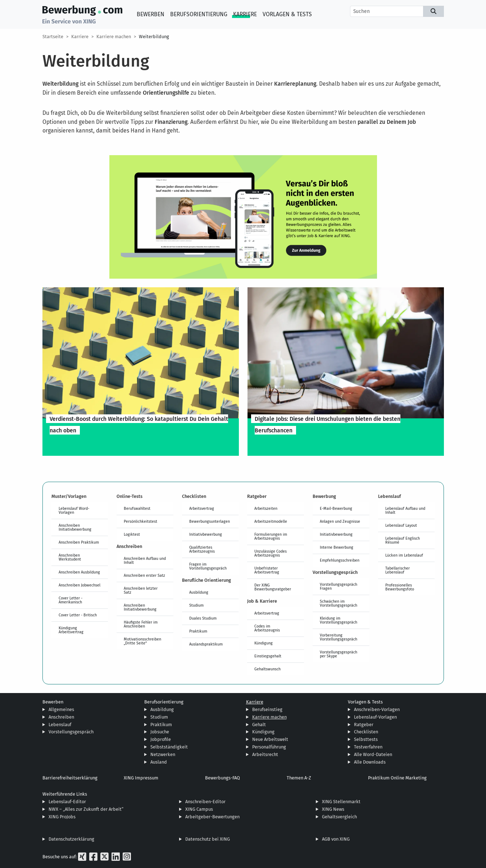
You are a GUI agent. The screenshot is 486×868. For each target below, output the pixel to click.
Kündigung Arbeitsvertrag (71, 630)
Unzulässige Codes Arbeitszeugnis (271, 553)
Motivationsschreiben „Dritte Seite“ (142, 641)
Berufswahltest (137, 508)
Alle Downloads (370, 762)
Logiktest (132, 534)
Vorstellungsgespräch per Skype (339, 654)
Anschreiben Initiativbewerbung (75, 527)
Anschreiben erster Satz (144, 575)
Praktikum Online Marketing (397, 778)
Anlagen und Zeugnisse (340, 521)
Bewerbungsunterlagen (210, 521)
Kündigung (264, 643)
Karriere (245, 14)
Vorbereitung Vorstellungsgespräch (339, 637)
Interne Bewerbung (337, 547)
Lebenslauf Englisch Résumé (403, 540)
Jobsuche (160, 732)
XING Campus (199, 809)
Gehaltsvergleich (339, 817)
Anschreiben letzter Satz (141, 590)
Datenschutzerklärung (71, 839)
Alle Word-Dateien (373, 754)
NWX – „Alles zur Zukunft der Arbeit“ (86, 809)
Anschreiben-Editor (205, 802)
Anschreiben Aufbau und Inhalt (145, 560)
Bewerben (151, 14)
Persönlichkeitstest (140, 521)
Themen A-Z (299, 778)
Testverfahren (368, 747)
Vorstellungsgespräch (71, 732)
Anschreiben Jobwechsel (80, 585)
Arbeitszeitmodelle (271, 521)
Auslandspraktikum (206, 644)
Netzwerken (163, 754)
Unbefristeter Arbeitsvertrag (267, 570)
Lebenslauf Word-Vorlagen (74, 510)
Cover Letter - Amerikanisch (71, 600)
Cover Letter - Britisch (78, 615)
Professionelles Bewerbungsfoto (400, 587)
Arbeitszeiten (266, 508)
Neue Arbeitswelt (270, 739)
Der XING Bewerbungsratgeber (273, 587)
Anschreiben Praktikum (79, 542)
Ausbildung (199, 592)
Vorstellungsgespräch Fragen (339, 586)
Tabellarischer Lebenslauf (398, 570)
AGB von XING (336, 839)
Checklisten (366, 732)
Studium (196, 605)
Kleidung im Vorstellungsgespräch (339, 620)
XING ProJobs (62, 817)
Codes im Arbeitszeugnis (267, 628)
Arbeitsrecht (265, 754)
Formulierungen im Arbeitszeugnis (271, 536)
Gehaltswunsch (267, 669)
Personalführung (269, 747)
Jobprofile (161, 739)
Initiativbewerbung (206, 534)
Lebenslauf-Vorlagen (375, 717)
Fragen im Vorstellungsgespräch (208, 566)
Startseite (53, 37)
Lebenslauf (60, 725)
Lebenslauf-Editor (67, 802)
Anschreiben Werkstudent (70, 557)
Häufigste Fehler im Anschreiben (141, 624)
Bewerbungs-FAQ (222, 778)
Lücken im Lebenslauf (404, 555)
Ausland (159, 762)
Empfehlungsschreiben (340, 560)
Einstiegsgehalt (268, 656)
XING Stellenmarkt (341, 802)
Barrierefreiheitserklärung (70, 778)
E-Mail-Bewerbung (336, 508)
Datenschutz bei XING (208, 839)
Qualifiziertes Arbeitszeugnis (202, 549)
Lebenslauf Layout (401, 525)
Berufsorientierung (199, 14)
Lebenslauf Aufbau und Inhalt (405, 510)
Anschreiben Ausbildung (79, 572)
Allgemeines (61, 709)
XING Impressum (141, 778)
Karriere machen (114, 37)
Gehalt (259, 725)
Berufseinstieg (267, 709)
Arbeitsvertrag (202, 508)
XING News (333, 809)
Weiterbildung (154, 37)
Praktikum (198, 631)
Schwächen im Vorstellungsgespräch (339, 603)
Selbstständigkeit (169, 747)
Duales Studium (203, 618)
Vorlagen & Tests (287, 14)
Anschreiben (61, 717)
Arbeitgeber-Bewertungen (212, 817)
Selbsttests (366, 739)
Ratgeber (364, 725)
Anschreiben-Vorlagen (377, 709)
